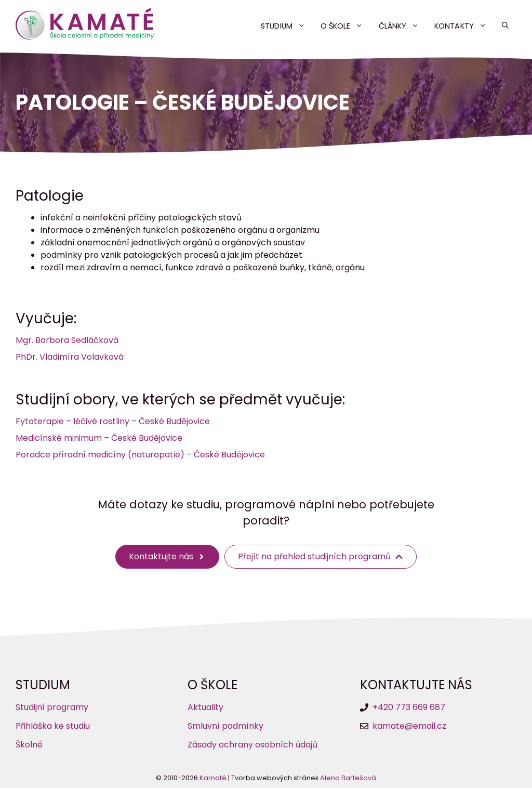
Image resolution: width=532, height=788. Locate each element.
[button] (505, 26)
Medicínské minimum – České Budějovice (99, 438)
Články (403, 26)
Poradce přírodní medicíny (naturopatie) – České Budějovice (140, 455)
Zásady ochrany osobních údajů (252, 745)
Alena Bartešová (348, 778)
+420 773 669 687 (409, 707)
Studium (287, 26)
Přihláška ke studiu (53, 726)
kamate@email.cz (409, 726)
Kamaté (213, 778)
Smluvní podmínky (225, 726)
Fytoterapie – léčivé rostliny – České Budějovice (113, 421)
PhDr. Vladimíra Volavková (70, 357)
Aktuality (205, 707)
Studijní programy (52, 707)
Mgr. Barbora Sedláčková (67, 340)
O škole (346, 26)
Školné (29, 745)
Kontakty (464, 26)
